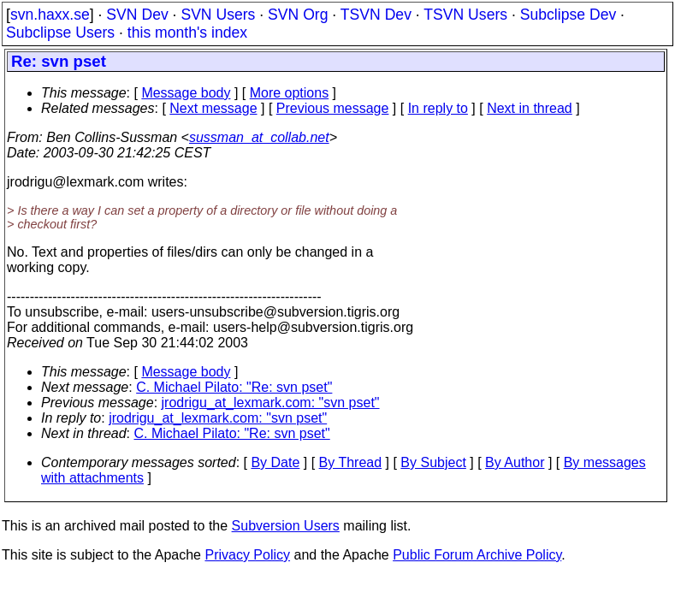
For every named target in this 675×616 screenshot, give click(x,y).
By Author (515, 462)
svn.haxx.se (50, 15)
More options (290, 93)
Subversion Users (286, 526)
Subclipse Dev (568, 15)
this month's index (187, 33)
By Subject (433, 462)
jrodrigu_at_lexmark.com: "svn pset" (271, 403)
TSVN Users (465, 15)
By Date (275, 462)
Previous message (333, 108)
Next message (213, 108)
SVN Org (298, 15)
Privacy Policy (247, 555)
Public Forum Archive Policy (477, 555)
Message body (186, 93)
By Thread (351, 462)
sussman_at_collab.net (259, 137)
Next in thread (530, 108)
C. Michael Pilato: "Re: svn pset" (234, 387)
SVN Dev (137, 15)
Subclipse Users (60, 33)
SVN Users (218, 15)
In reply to (438, 108)
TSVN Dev (376, 15)
